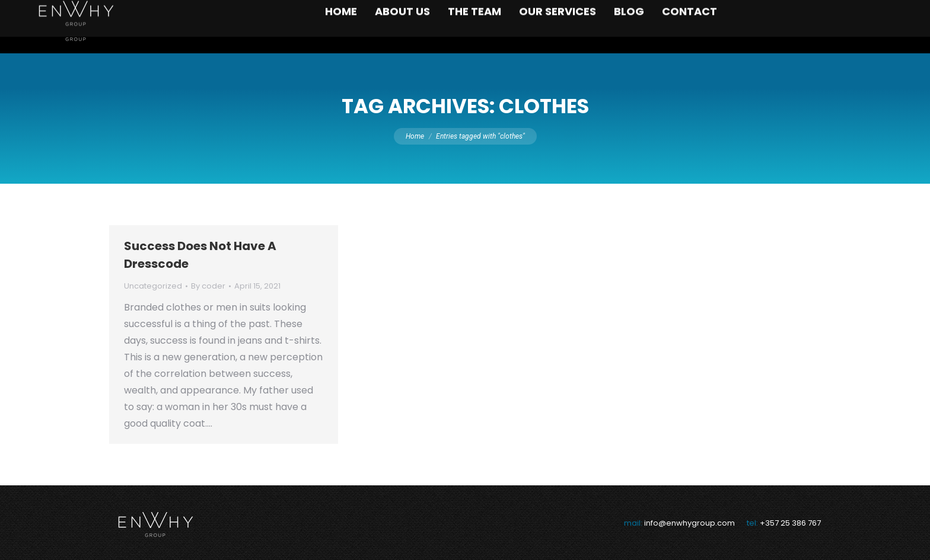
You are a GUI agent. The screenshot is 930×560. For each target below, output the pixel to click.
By (208, 286)
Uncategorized (153, 286)
